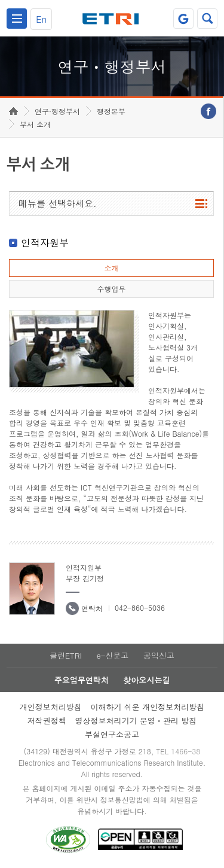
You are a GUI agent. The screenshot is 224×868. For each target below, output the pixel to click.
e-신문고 (112, 655)
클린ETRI (66, 655)
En (41, 19)
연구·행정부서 (57, 111)
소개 (111, 268)
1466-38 (185, 751)
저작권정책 (47, 721)
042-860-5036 (140, 607)
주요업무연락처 (82, 680)
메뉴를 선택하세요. (58, 203)
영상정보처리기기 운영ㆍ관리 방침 (136, 721)
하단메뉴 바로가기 (0, 0)
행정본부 (111, 111)
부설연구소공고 (112, 734)
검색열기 (207, 19)
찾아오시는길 (146, 680)
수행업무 (111, 289)
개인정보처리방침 (51, 707)
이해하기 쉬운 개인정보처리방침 (148, 707)
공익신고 (159, 655)
